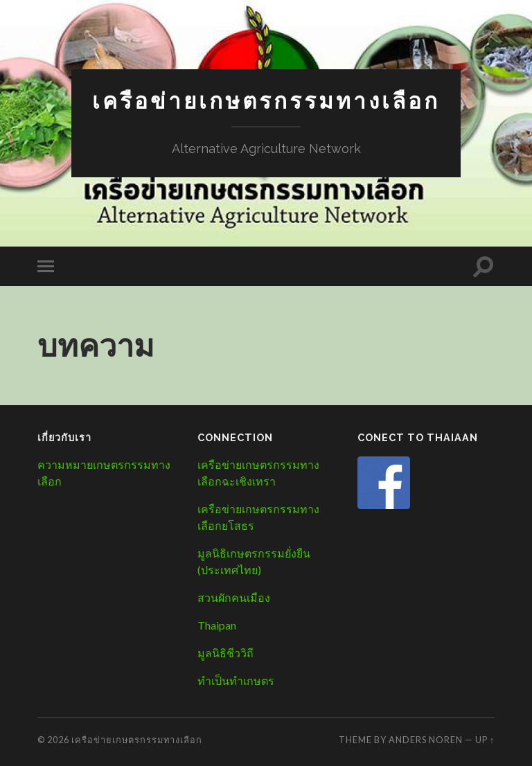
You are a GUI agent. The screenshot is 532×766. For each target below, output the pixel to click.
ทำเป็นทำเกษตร (236, 680)
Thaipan (217, 625)
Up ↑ (485, 740)
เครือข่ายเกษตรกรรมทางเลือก (266, 101)
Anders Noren (426, 740)
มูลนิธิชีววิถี (225, 653)
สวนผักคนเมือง (234, 597)
